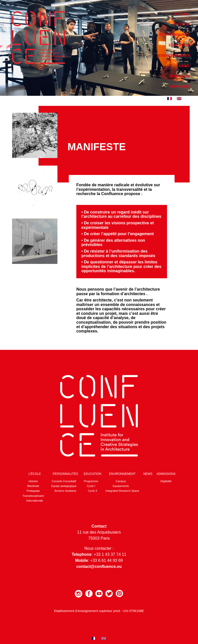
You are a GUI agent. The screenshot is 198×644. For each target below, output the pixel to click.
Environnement (174, 55)
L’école (182, 24)
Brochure (179, 86)
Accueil (182, 14)
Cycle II (93, 491)
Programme (91, 481)
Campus (121, 481)
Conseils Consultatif (64, 481)
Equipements (121, 486)
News (184, 66)
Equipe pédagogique (64, 486)
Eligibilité (166, 481)
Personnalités (174, 35)
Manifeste (33, 486)
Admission (179, 76)
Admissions (166, 474)
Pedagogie (33, 491)
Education (179, 45)
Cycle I (91, 486)
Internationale (35, 501)
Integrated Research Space (122, 491)
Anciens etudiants (65, 491)
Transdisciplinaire (33, 496)
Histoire (33, 481)
